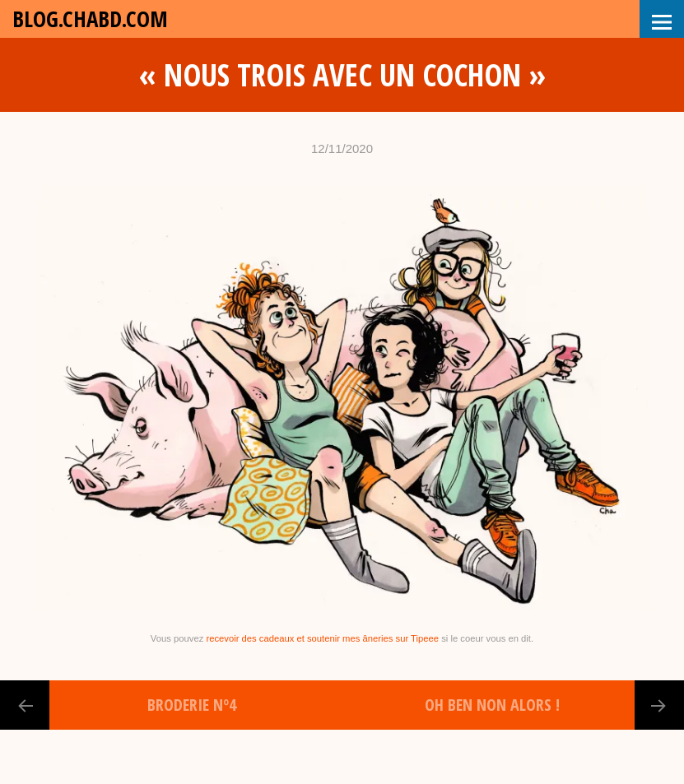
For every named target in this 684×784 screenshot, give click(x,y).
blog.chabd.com (90, 19)
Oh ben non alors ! (492, 705)
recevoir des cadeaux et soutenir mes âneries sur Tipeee (322, 638)
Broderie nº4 (192, 705)
